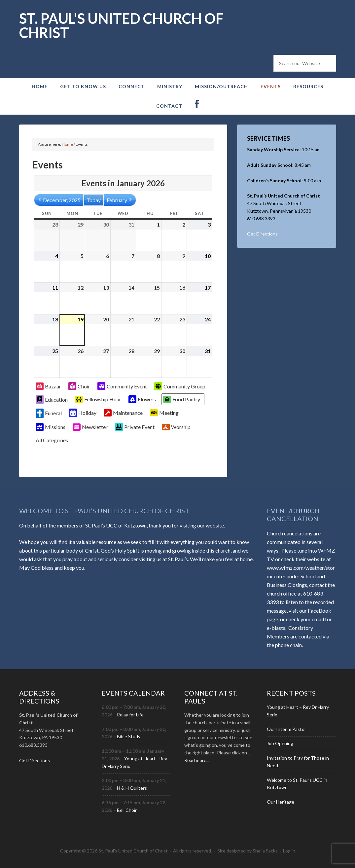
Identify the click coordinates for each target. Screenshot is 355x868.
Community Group (180, 386)
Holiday (83, 413)
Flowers (142, 399)
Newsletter (90, 427)
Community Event (122, 386)
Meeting (164, 413)
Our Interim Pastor (286, 729)
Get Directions (262, 234)
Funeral (49, 413)
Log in (289, 851)
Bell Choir (127, 810)
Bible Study (129, 736)
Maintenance (123, 413)
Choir (79, 386)
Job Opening (280, 743)
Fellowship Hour (98, 399)
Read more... (197, 760)
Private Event (135, 427)
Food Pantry (182, 399)
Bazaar (48, 386)
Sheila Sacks (265, 851)
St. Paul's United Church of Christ (121, 25)
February (120, 200)
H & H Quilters (132, 788)
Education (52, 399)
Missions (51, 427)
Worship (176, 427)
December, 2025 (59, 200)
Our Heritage (281, 802)
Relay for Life (130, 715)
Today (94, 200)
